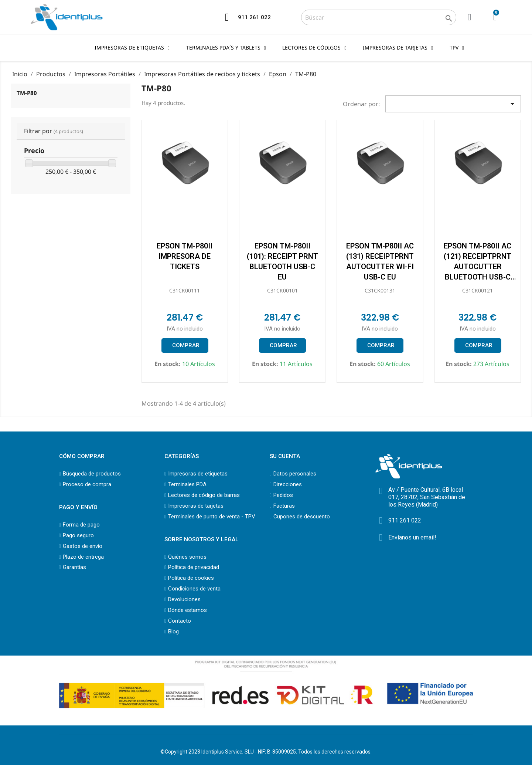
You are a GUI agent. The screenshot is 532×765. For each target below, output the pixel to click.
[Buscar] (379, 17)
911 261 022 (254, 17)
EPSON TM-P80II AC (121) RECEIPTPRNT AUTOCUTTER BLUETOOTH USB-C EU (478, 267)
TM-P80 (27, 93)
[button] (185, 346)
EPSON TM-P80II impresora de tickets (185, 256)
